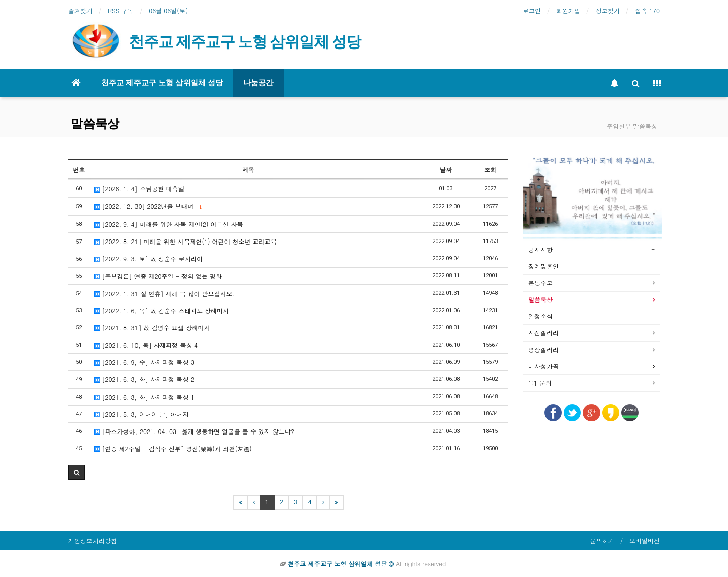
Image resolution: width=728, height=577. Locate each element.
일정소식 (540, 316)
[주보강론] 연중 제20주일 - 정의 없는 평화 (158, 276)
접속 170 (647, 10)
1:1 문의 (540, 383)
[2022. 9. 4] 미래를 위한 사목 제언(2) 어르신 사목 (169, 224)
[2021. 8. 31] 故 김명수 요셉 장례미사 (152, 328)
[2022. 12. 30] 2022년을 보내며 (148, 206)
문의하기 (602, 540)
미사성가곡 (543, 366)
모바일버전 (645, 540)
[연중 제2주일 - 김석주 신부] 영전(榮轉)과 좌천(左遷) (173, 448)
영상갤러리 (543, 349)
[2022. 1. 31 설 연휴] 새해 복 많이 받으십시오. (165, 293)
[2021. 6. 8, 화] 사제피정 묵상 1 (144, 397)
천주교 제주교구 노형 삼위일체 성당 (162, 83)
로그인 (532, 10)
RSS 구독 (121, 10)
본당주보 (540, 283)
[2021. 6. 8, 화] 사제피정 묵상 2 (144, 379)
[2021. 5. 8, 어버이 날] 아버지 (142, 414)
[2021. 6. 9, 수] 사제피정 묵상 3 (144, 362)
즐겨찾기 (80, 10)
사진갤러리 (543, 333)
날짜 (446, 170)
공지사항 (540, 249)
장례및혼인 (543, 266)
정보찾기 (608, 10)
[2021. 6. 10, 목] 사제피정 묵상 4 (146, 345)
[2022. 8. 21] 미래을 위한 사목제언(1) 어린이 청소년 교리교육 (186, 241)
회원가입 (568, 10)
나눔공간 (258, 83)
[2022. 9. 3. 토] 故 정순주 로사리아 (149, 258)
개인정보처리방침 (93, 540)
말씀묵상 (95, 124)
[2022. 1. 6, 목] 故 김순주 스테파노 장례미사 (162, 310)
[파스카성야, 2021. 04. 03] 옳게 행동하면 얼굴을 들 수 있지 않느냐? (194, 431)
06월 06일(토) (168, 10)
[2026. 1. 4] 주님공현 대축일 (139, 189)
